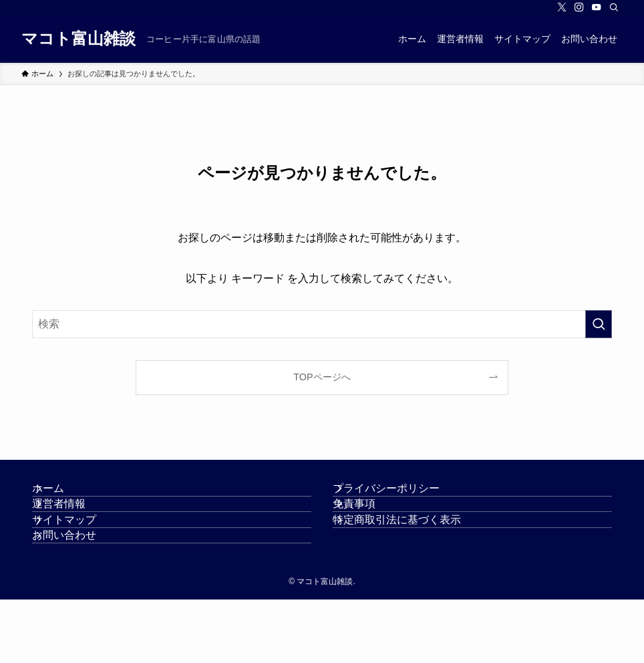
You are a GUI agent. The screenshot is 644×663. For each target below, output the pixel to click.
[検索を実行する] (599, 324)
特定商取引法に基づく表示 (413, 559)
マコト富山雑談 (78, 39)
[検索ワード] (322, 324)
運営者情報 (75, 528)
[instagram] (579, 7)
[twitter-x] (562, 7)
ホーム (64, 496)
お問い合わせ (80, 591)
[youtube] (597, 7)
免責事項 (370, 528)
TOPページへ (322, 377)
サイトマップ (80, 559)
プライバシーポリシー (402, 496)
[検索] (614, 7)
